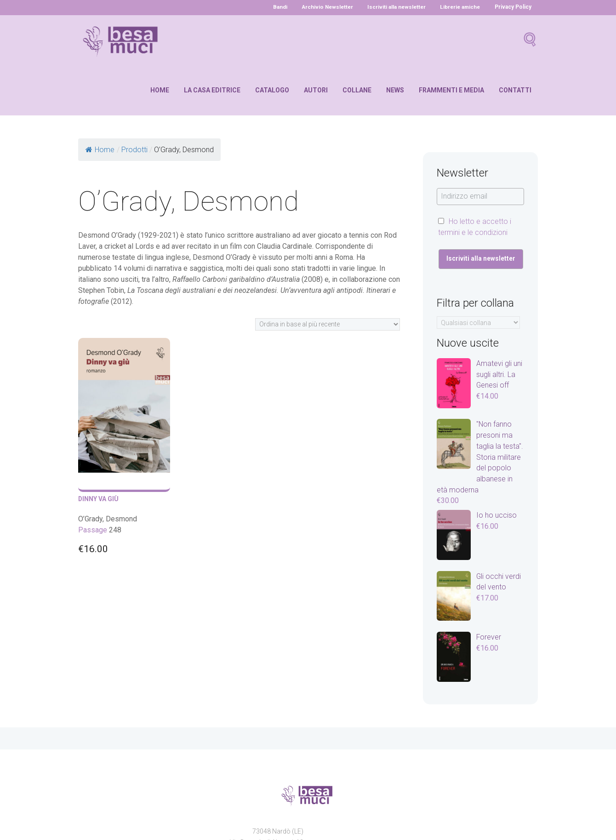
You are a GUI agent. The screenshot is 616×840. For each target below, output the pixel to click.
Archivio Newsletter (322, 7)
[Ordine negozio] (328, 324)
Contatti (515, 90)
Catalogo (272, 90)
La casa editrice (212, 90)
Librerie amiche (459, 7)
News (395, 90)
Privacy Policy (513, 7)
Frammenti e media (451, 90)
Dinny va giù (99, 499)
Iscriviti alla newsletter (394, 7)
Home (160, 90)
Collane (357, 90)
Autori (316, 90)
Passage (93, 530)
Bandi (273, 7)
